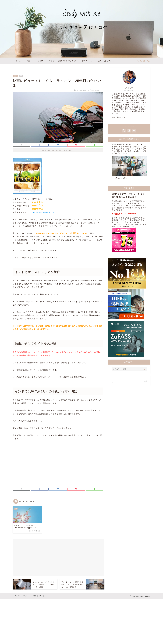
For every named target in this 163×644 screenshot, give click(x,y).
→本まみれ (129, 168)
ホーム (18, 61)
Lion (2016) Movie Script (43, 212)
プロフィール (87, 61)
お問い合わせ (37, 596)
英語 (28, 61)
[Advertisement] (33, 465)
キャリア (40, 61)
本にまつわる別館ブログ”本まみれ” (63, 61)
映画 (15, 76)
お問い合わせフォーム (107, 61)
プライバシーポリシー (22, 596)
